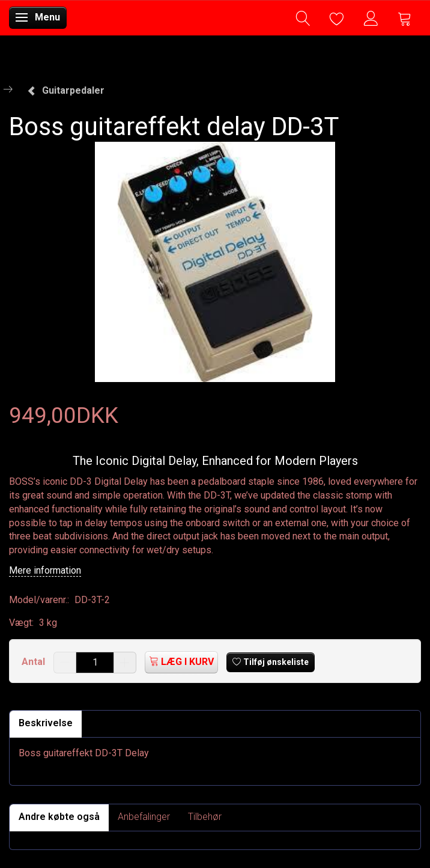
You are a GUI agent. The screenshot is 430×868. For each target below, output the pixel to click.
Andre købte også (59, 817)
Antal (35, 662)
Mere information (45, 570)
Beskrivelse (46, 723)
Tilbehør (205, 817)
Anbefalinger (144, 817)
